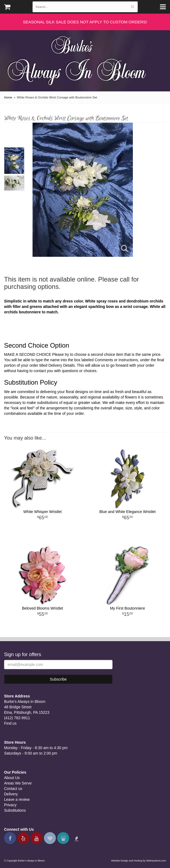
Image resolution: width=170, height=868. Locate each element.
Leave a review (17, 799)
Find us (10, 723)
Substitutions (15, 810)
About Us (12, 778)
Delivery (11, 794)
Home (8, 97)
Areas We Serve (18, 783)
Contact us (13, 789)
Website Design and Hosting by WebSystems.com (139, 861)
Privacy (10, 805)
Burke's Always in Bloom (79, 58)
